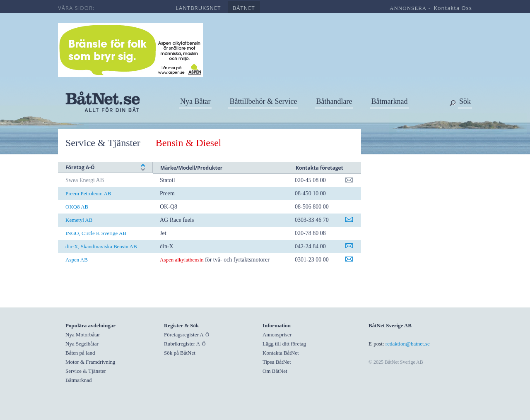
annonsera (408, 8)
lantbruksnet (198, 8)
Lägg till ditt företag (284, 344)
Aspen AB (77, 260)
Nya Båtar (195, 101)
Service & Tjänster (103, 143)
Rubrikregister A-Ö (185, 344)
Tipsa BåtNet (277, 362)
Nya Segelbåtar (82, 344)
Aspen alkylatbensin (182, 260)
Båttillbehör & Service (263, 101)
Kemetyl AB (79, 220)
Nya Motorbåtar (83, 335)
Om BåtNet (275, 371)
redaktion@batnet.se (408, 344)
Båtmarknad (389, 101)
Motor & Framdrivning (90, 362)
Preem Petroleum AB (88, 193)
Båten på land (80, 353)
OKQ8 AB (77, 207)
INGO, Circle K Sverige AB (96, 233)
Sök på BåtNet (180, 353)
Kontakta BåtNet (281, 353)
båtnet (244, 8)
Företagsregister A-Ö (187, 335)
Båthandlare (334, 101)
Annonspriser (277, 335)
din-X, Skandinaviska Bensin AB (101, 246)
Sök (465, 101)
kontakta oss (453, 8)
